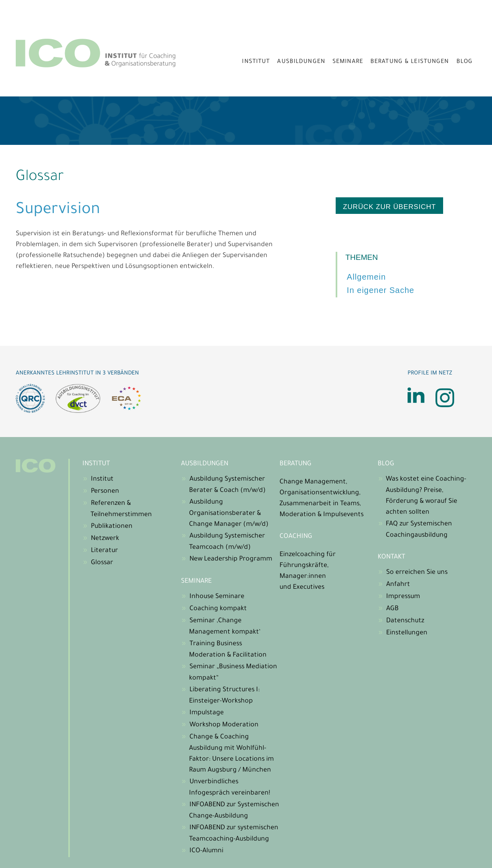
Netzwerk (105, 539)
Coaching (296, 537)
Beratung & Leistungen (410, 62)
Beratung (295, 464)
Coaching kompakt (218, 609)
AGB (392, 609)
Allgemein (367, 277)
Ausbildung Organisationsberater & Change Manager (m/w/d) (229, 513)
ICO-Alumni (206, 851)
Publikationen (112, 527)
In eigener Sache (381, 290)
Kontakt (391, 557)
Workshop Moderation (224, 725)
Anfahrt (398, 585)
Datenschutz (405, 621)
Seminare (348, 62)
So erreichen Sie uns (417, 573)
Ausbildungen (301, 62)
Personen (105, 492)
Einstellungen (407, 633)
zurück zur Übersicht (389, 207)
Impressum (403, 597)
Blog (465, 62)
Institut (256, 62)
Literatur (104, 551)
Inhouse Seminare (217, 597)
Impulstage (207, 713)
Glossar (102, 563)
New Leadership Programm (231, 559)
